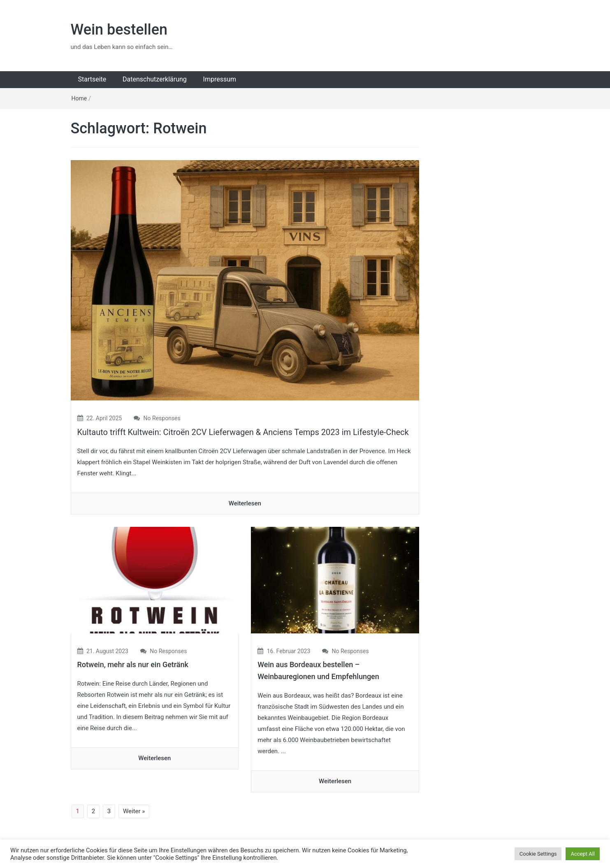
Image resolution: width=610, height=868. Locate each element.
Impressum (220, 79)
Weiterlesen (245, 503)
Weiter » (134, 811)
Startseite (92, 79)
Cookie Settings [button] (538, 854)
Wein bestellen (119, 30)
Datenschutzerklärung (155, 79)
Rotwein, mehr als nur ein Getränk (133, 664)
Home (79, 98)
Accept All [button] (583, 854)
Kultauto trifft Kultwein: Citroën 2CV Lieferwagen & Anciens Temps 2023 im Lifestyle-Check (243, 432)
